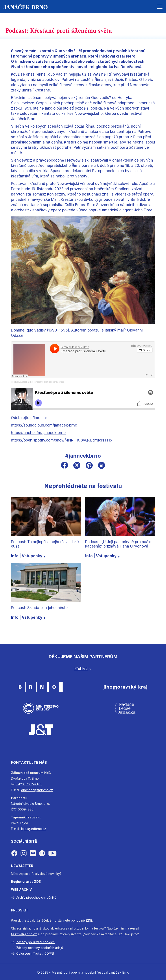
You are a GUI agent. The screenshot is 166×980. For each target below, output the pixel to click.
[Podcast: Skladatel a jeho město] (46, 582)
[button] (160, 7)
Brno (38, 804)
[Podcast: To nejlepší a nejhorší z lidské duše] (46, 516)
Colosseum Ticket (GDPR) (35, 953)
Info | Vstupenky (28, 556)
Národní (17, 804)
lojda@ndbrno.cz (34, 829)
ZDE (89, 920)
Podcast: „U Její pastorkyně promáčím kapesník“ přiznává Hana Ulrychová (119, 544)
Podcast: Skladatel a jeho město (39, 608)
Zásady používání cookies (35, 942)
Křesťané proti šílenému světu (49, 382)
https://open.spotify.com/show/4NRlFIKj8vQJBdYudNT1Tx (62, 440)
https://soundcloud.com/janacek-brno (44, 425)
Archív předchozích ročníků (36, 897)
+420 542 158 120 (29, 784)
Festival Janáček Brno (22, 382)
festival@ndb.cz (24, 934)
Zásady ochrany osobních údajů (40, 948)
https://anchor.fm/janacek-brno (38, 433)
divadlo (29, 804)
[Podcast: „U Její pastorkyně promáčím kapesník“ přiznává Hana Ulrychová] (120, 516)
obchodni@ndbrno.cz (37, 790)
